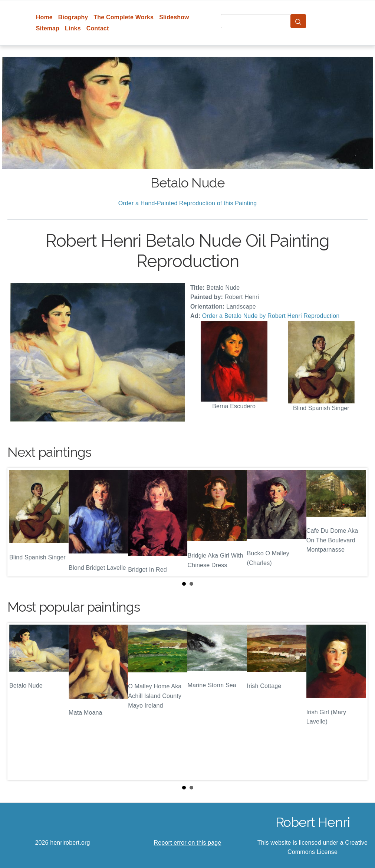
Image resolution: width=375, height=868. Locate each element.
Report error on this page (188, 843)
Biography (73, 17)
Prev (19, 522)
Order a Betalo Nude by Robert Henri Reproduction (271, 316)
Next (356, 522)
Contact (98, 28)
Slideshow (174, 17)
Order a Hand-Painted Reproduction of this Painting (188, 203)
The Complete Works (124, 17)
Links (73, 28)
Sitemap (48, 28)
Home (44, 17)
